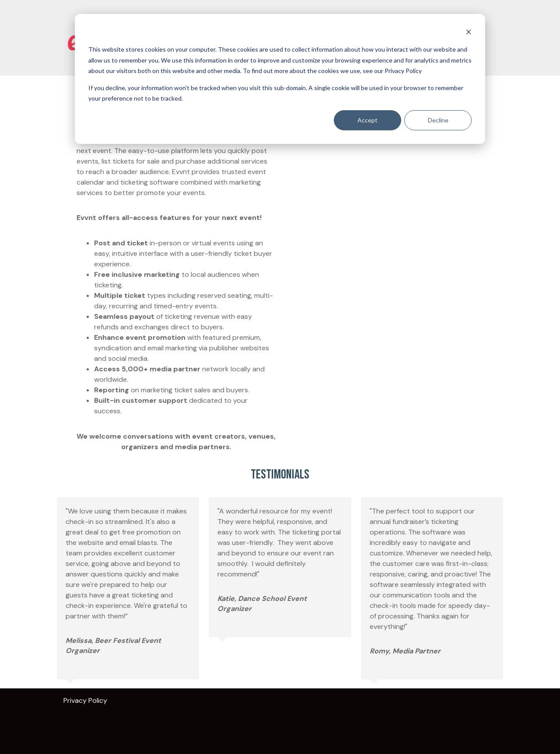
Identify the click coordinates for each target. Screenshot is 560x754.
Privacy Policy (85, 700)
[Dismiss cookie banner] (469, 33)
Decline (438, 120)
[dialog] (280, 79)
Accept (367, 120)
